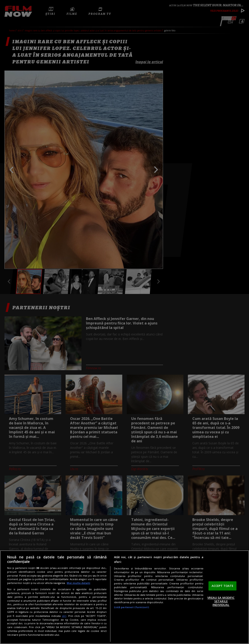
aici (64, 616)
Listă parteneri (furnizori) (131, 607)
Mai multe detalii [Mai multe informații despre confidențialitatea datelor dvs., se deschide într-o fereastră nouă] (78, 583)
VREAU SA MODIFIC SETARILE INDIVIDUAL (221, 601)
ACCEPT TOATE (223, 586)
